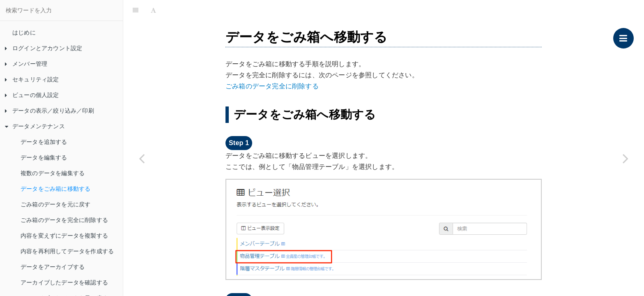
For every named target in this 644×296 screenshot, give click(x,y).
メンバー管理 (26, 64)
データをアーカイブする (53, 267)
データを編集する (44, 157)
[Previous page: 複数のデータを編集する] (142, 158)
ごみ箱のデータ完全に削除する (272, 86)
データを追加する (44, 142)
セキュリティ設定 (32, 79)
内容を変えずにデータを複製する (64, 236)
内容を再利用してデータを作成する (67, 251)
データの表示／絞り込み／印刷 (49, 111)
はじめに (24, 32)
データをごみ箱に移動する (55, 189)
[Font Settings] (153, 10)
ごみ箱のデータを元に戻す (55, 204)
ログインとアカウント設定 (44, 48)
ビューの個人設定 (32, 95)
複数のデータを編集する (53, 173)
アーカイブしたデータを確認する (64, 282)
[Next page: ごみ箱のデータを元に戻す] (626, 158)
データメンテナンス (35, 126)
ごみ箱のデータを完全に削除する (64, 220)
